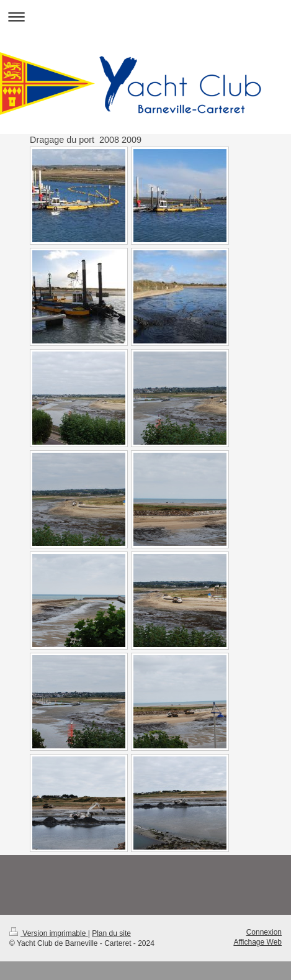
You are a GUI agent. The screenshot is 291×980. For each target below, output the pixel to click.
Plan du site (111, 933)
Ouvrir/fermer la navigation (145, 16)
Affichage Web (257, 942)
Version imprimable (49, 933)
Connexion (264, 932)
